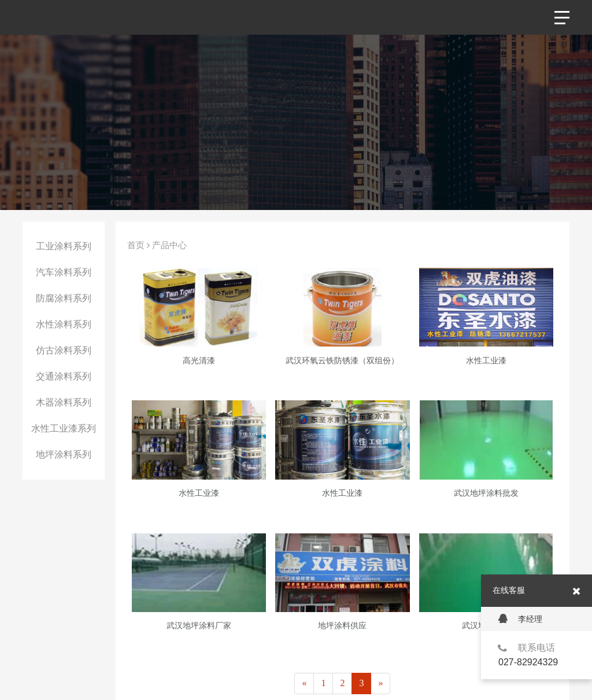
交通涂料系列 (65, 376)
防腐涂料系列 (65, 298)
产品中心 (170, 245)
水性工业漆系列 (65, 428)
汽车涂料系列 (65, 272)
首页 (136, 245)
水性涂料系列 (65, 324)
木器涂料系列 (65, 402)
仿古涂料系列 (65, 350)
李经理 (520, 619)
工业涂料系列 (65, 246)
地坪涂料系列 (65, 454)
